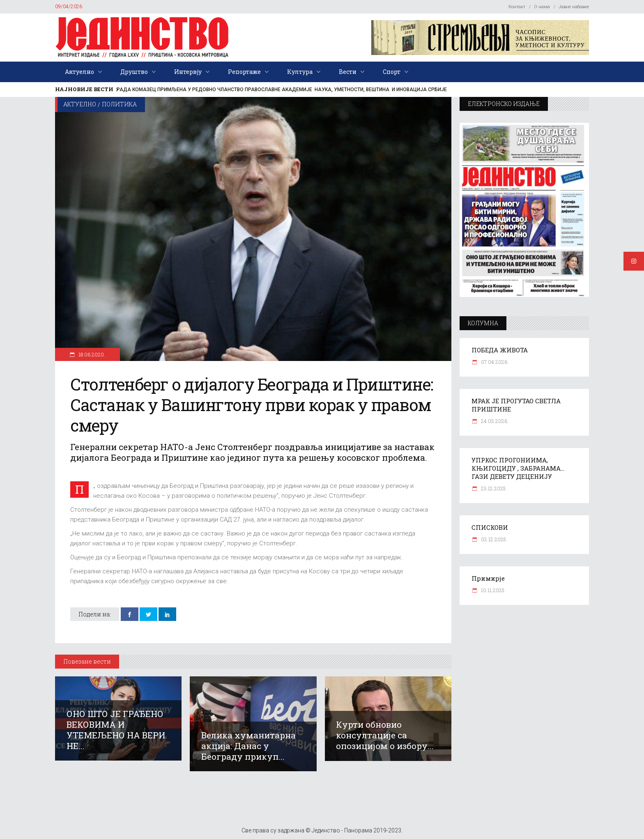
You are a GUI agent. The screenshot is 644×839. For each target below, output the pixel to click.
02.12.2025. (493, 539)
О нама (542, 7)
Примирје (488, 578)
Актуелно (80, 104)
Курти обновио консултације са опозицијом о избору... (385, 735)
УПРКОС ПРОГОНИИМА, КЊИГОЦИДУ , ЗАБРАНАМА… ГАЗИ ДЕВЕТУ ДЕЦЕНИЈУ (518, 468)
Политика (119, 104)
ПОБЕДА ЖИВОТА (500, 350)
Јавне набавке (574, 7)
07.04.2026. (494, 362)
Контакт (517, 7)
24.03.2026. (494, 421)
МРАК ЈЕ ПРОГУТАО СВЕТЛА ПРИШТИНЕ (516, 405)
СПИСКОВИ (490, 527)
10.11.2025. (493, 590)
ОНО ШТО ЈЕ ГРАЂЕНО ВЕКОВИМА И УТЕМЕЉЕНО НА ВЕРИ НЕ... (116, 730)
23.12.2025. (493, 488)
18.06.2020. (91, 354)
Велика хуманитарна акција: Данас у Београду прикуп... (248, 746)
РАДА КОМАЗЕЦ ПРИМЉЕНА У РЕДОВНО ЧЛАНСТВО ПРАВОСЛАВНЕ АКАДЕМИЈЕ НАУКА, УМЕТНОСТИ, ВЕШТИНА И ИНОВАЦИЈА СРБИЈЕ (282, 90)
